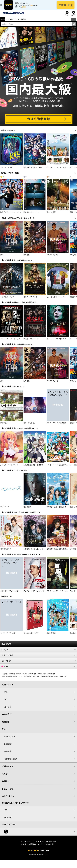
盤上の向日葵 (51, 215)
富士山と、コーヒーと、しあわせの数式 (60, 170)
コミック (20, 22)
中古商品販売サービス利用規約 (46, 677)
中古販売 (8, 754)
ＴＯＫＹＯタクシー (53, 258)
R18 (73, 22)
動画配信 (6, 725)
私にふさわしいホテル (31, 636)
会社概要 (5, 677)
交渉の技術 (27, 510)
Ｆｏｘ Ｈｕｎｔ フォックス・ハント (14, 342)
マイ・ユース (5, 510)
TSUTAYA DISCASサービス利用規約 (26, 677)
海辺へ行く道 (51, 636)
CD (12, 22)
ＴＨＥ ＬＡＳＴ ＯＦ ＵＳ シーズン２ (62, 594)
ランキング (38, 664)
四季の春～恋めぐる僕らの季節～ (58, 510)
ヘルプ (5, 777)
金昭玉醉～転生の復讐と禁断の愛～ (59, 552)
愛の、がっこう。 (30, 426)
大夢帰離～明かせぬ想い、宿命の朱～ (36, 552)
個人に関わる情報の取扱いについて (13, 679)
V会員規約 (12, 677)
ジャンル (38, 652)
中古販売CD (31, 22)
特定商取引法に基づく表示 (32, 679)
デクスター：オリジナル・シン (34, 594)
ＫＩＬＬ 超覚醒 (6, 170)
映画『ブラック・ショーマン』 (11, 215)
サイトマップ (63, 679)
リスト (67, 18)
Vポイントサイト (9, 799)
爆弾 (2, 258)
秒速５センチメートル (31, 215)
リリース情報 (38, 658)
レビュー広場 (8, 792)
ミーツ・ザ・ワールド (8, 636)
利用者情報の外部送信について (49, 679)
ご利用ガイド (8, 769)
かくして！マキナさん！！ (9, 468)
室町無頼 (27, 258)
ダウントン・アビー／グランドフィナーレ (15, 594)
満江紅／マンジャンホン (32, 342)
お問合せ (6, 784)
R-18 (38, 669)
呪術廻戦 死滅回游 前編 (33, 170)
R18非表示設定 (10, 762)
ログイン (73, 18)
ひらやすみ (4, 426)
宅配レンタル (10, 739)
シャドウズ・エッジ (7, 300)
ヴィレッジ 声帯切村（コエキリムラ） (60, 342)
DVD (5, 22)
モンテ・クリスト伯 (30, 300)
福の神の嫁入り (6, 552)
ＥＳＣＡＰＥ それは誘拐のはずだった (60, 426)
